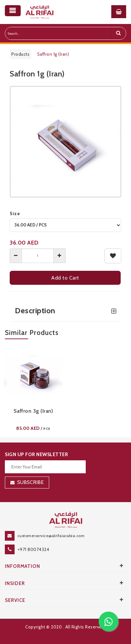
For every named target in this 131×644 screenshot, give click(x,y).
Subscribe (30, 482)
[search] (118, 33)
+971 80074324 (33, 549)
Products (20, 54)
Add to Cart (65, 278)
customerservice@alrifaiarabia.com (51, 536)
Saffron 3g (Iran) (33, 411)
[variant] (65, 225)
